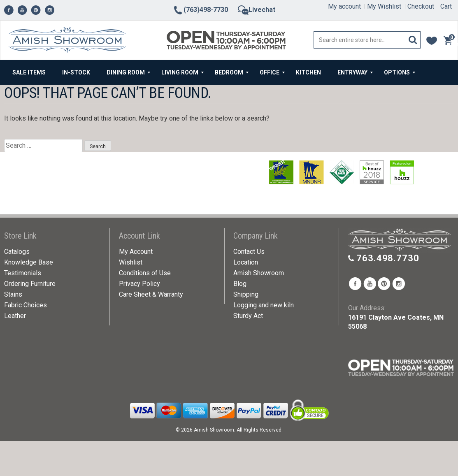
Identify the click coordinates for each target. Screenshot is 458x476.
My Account (136, 252)
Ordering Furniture (30, 284)
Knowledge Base (29, 262)
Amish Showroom (259, 273)
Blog (240, 284)
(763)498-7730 (200, 10)
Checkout (421, 6)
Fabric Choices (26, 305)
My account (344, 6)
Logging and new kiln (264, 305)
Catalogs (17, 252)
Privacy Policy (139, 284)
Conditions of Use (145, 273)
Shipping (246, 294)
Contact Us (249, 252)
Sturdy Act (248, 316)
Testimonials (23, 273)
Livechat (257, 10)
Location (246, 262)
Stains (13, 294)
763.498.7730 (388, 258)
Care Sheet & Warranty (151, 294)
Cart (446, 6)
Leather (15, 316)
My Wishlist (384, 6)
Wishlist (131, 262)
